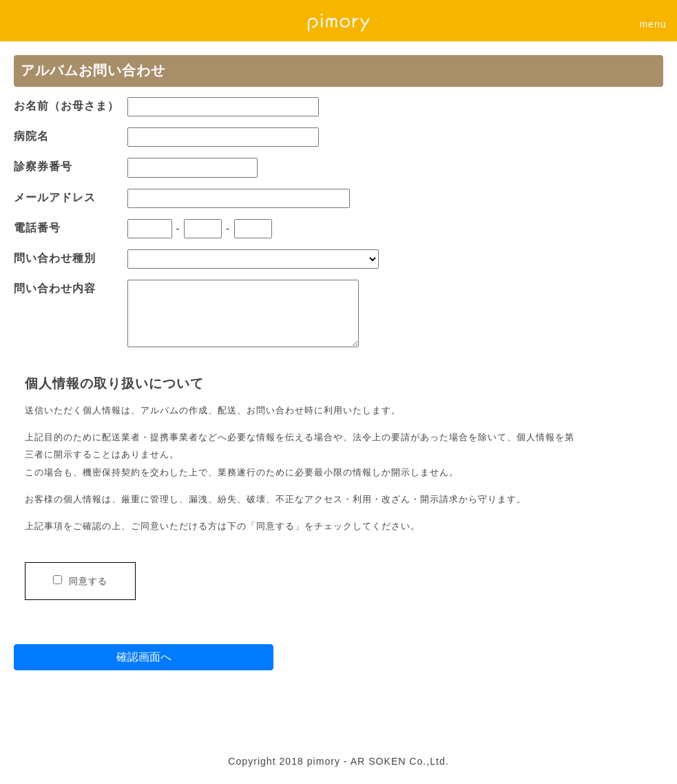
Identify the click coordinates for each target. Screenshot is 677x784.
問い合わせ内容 (55, 288)
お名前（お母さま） (66, 106)
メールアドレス (55, 197)
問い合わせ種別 (55, 258)
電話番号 (37, 228)
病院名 (31, 136)
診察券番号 (43, 166)
